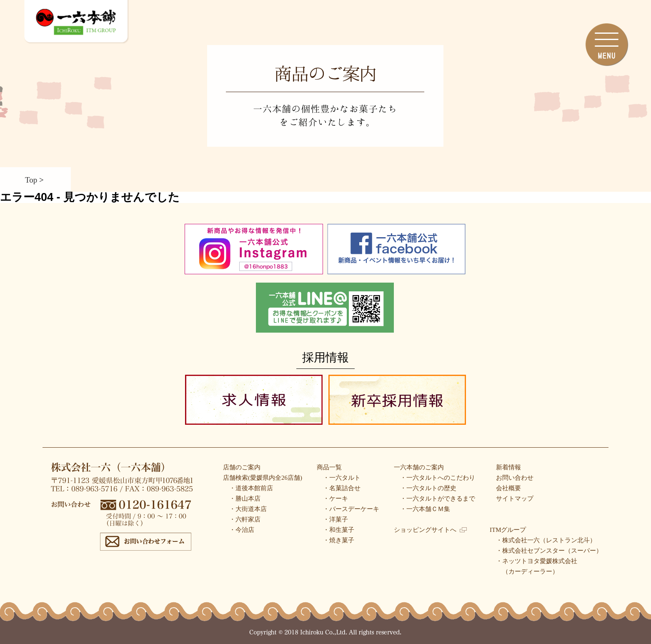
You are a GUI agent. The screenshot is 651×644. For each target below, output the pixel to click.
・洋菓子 (336, 519)
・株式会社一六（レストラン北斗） (546, 540)
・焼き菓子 (339, 540)
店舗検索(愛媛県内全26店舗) (263, 478)
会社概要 (508, 488)
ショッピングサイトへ (430, 530)
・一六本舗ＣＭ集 (425, 509)
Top (31, 179)
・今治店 (242, 530)
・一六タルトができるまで (438, 499)
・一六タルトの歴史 (428, 488)
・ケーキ (336, 499)
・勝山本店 (245, 499)
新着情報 (508, 467)
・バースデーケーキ (351, 509)
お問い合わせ (515, 478)
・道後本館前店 (251, 488)
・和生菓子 (339, 530)
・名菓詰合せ (342, 488)
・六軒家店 (245, 519)
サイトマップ (515, 499)
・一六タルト (342, 478)
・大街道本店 (248, 509)
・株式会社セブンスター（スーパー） (549, 551)
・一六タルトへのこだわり (438, 478)
